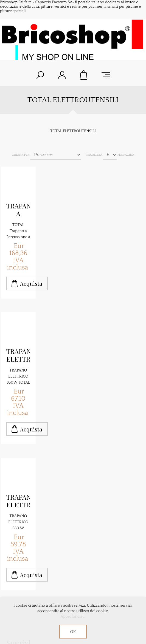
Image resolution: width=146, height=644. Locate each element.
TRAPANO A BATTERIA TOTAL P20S (18, 210)
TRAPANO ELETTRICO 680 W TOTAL (18, 501)
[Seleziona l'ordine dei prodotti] (56, 155)
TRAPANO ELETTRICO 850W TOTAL (18, 355)
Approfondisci (73, 617)
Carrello (84, 75)
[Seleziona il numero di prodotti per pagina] (110, 155)
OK (73, 632)
